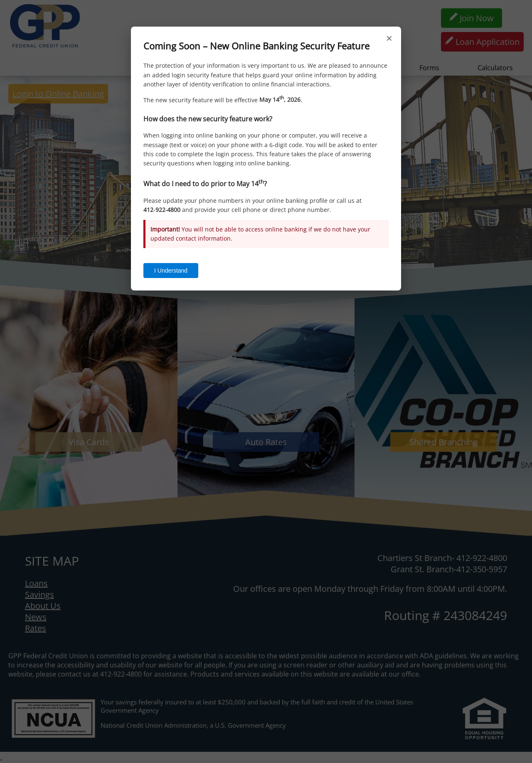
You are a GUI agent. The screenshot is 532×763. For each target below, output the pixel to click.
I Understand (171, 271)
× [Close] (389, 38)
